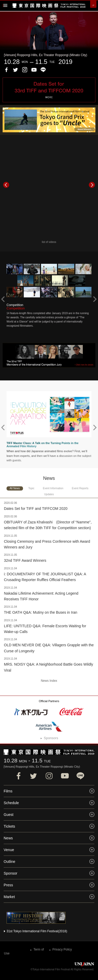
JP (93, 5)
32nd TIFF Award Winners (25, 560)
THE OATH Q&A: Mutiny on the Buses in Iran (41, 612)
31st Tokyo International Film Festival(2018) (37, 931)
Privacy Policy (62, 949)
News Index (49, 681)
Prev (6, 185)
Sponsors (51, 738)
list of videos (49, 242)
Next (92, 185)
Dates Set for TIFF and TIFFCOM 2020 (36, 509)
